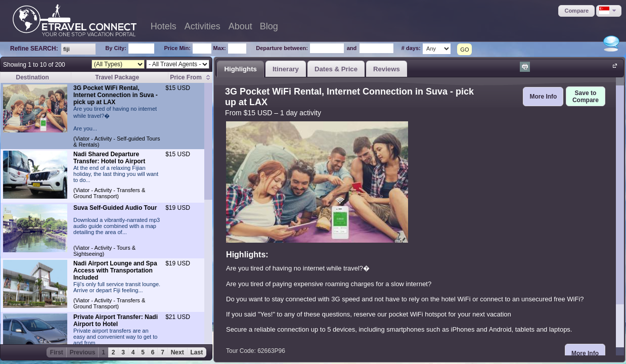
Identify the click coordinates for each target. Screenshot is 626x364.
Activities (203, 26)
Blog (269, 26)
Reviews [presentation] (387, 69)
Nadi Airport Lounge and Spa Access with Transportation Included (115, 270)
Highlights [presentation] (240, 69)
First (57, 352)
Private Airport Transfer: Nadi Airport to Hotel (116, 321)
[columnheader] (190, 78)
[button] (576, 11)
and (352, 48)
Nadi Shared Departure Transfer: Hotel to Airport (109, 158)
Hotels (164, 26)
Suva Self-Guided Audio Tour (115, 208)
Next (177, 352)
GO (464, 50)
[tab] (240, 69)
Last (197, 352)
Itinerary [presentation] (286, 69)
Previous (83, 352)
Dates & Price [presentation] (336, 69)
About (240, 26)
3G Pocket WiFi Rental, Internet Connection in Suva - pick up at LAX (116, 95)
